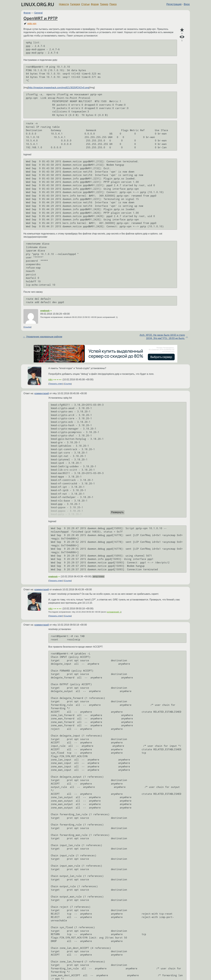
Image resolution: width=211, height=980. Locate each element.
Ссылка (27, 327)
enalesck (45, 311)
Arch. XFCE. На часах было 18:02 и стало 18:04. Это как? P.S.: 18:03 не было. (162, 337)
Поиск (113, 4)
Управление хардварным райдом (44, 337)
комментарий (42, 393)
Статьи (85, 4)
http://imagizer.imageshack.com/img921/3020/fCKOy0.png (59, 88)
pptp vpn (32, 23)
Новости (64, 4)
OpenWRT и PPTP (41, 18)
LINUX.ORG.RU (38, 4)
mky (50, 380)
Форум (95, 4)
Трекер (104, 4)
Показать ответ (56, 384)
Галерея (75, 4)
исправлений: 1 (114, 612)
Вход (187, 4)
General (38, 13)
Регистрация (174, 4)
